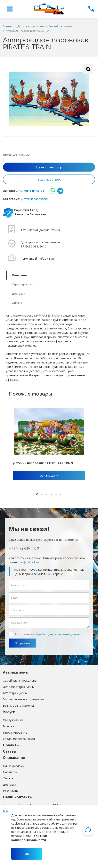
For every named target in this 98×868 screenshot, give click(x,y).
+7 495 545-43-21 (32, 191)
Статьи (10, 751)
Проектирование (15, 732)
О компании (14, 757)
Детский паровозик (35, 199)
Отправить (22, 643)
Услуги (9, 712)
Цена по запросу (49, 167)
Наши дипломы (14, 766)
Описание (19, 275)
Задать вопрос (49, 179)
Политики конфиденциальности (29, 838)
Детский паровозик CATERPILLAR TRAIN (43, 463)
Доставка (18, 293)
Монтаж (9, 726)
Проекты (11, 745)
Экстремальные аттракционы (24, 699)
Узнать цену (49, 475)
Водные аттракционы (18, 705)
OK (27, 854)
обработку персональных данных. (59, 634)
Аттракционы (16, 672)
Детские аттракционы (19, 687)
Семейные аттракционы (20, 680)
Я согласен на (49, 634)
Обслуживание (13, 720)
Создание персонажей (19, 739)
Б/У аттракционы (15, 693)
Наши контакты (18, 797)
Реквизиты (11, 791)
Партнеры (10, 772)
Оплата (17, 303)
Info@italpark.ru (28, 562)
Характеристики (23, 284)
